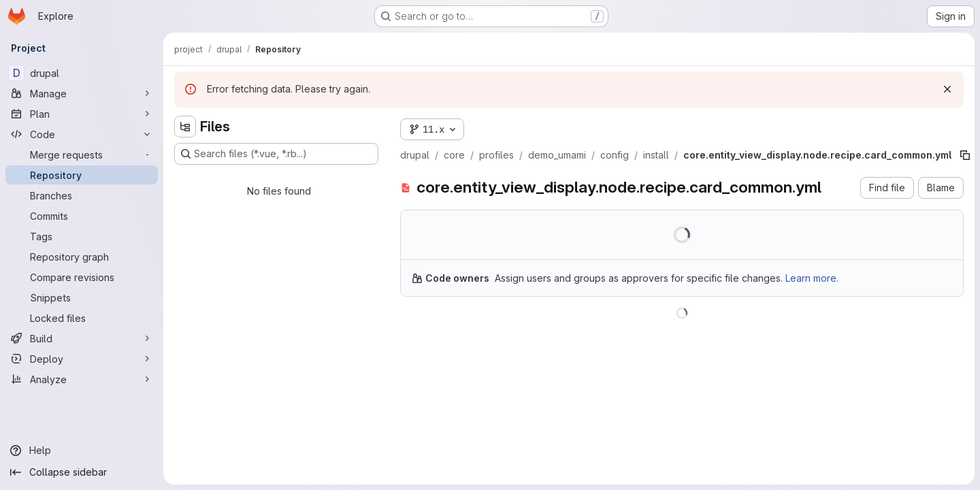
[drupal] (82, 73)
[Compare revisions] (82, 277)
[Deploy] (82, 359)
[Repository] (82, 175)
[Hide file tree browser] (185, 127)
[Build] (82, 338)
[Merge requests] (82, 154)
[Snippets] (82, 297)
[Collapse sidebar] (82, 472)
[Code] (82, 134)
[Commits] (82, 216)
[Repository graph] (82, 257)
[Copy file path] (965, 155)
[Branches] (82, 195)
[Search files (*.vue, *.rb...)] (276, 154)
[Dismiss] (947, 89)
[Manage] (82, 93)
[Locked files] (82, 318)
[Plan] (82, 114)
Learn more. (812, 278)
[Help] (82, 451)
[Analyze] (82, 379)
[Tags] (82, 236)
